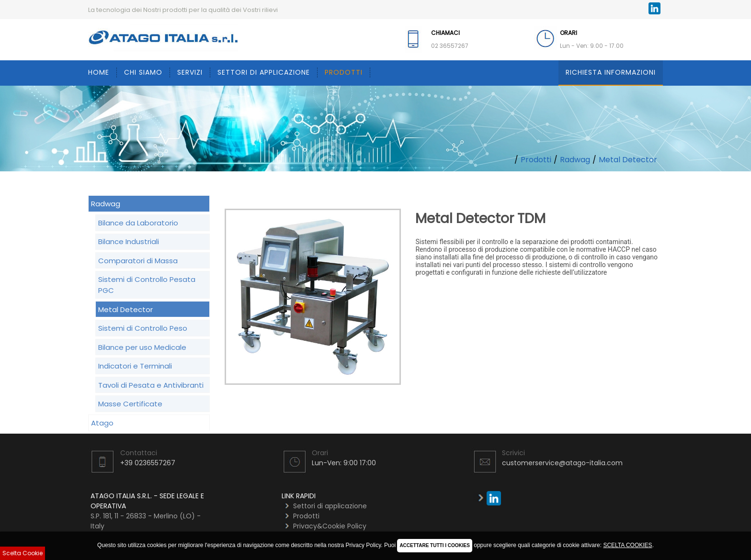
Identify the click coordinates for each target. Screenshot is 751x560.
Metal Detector (628, 160)
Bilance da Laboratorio (138, 223)
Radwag (575, 160)
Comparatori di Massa (138, 261)
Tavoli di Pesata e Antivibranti (151, 385)
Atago (102, 423)
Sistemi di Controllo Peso (143, 328)
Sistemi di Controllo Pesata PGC (147, 285)
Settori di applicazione (264, 72)
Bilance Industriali (129, 241)
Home (99, 72)
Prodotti (344, 72)
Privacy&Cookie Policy (330, 526)
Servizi (190, 72)
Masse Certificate (130, 404)
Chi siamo (143, 72)
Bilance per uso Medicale (142, 347)
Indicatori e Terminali (135, 366)
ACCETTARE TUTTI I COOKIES (434, 545)
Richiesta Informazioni (611, 72)
